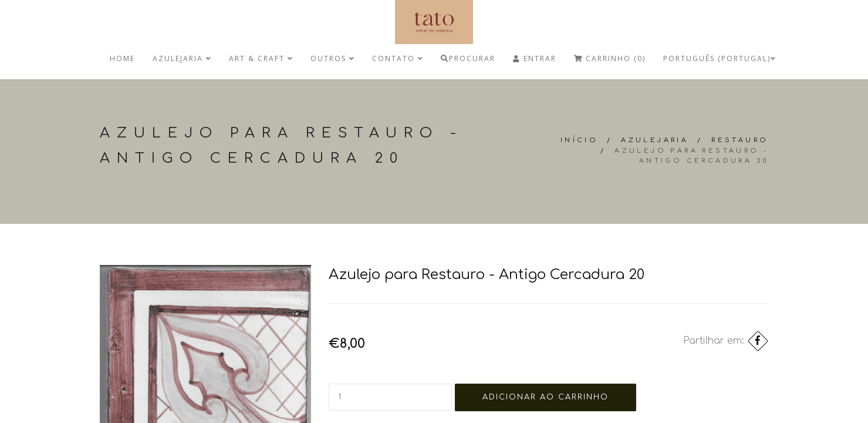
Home (122, 58)
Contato (398, 58)
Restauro (740, 140)
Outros (332, 58)
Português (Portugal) (720, 58)
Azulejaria (182, 58)
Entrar (535, 58)
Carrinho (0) (610, 58)
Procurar (468, 58)
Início (579, 140)
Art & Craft (261, 58)
